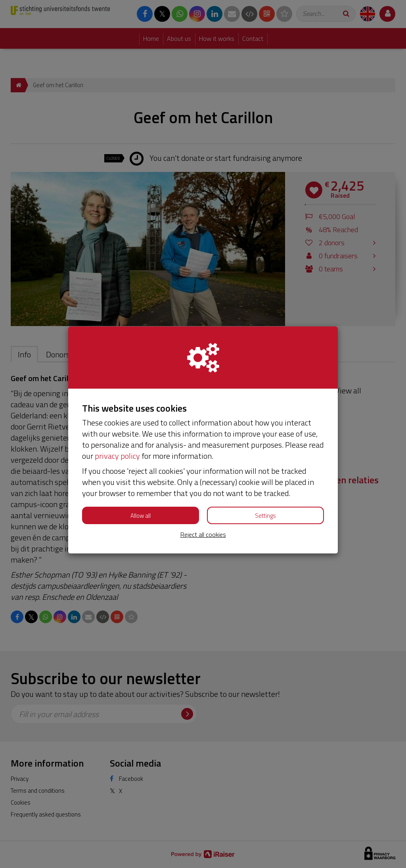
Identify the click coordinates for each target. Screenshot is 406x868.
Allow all (141, 516)
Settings (265, 516)
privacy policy (117, 456)
